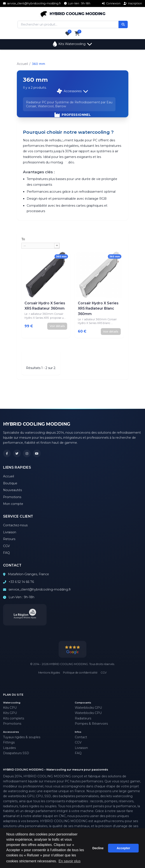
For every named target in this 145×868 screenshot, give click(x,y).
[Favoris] (68, 34)
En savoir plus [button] (70, 861)
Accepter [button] (123, 848)
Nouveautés (12, 490)
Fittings (9, 742)
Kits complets (14, 718)
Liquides (9, 748)
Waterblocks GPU (88, 708)
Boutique (10, 483)
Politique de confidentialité (80, 673)
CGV (6, 546)
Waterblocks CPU (88, 713)
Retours (9, 539)
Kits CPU (10, 708)
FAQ (6, 553)
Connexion (111, 3)
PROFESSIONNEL (72, 115)
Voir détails (57, 326)
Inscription (133, 3)
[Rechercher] (123, 24)
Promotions (72, 138)
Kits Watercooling (73, 44)
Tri (23, 239)
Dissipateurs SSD (16, 753)
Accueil (22, 64)
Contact (81, 737)
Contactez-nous (15, 525)
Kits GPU (10, 713)
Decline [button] (98, 848)
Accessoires (73, 91)
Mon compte (13, 504)
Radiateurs (83, 718)
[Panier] (77, 34)
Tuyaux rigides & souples (22, 737)
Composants (73, 68)
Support (72, 162)
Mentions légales (49, 673)
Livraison (10, 532)
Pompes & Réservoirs (91, 724)
